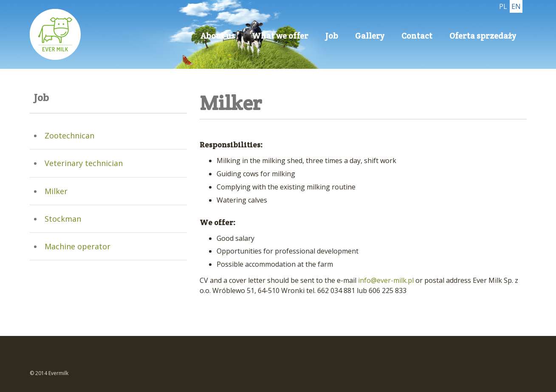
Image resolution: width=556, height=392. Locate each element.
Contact (417, 36)
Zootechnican (69, 135)
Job (332, 36)
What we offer (280, 36)
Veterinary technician (84, 163)
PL (503, 6)
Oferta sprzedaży (483, 36)
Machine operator (78, 246)
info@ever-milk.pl (387, 280)
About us (218, 36)
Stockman (63, 219)
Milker (56, 191)
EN (516, 6)
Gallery (370, 36)
